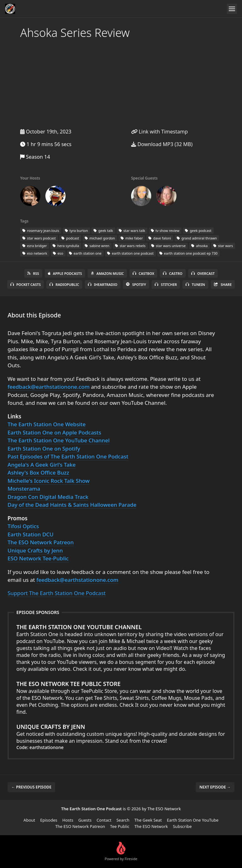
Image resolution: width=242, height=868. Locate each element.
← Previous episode (31, 787)
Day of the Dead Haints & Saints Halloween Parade (72, 505)
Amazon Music (107, 273)
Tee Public (120, 826)
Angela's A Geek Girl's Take (42, 465)
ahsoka (199, 246)
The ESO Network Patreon (41, 542)
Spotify (136, 284)
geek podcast (198, 230)
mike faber (132, 238)
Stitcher (166, 284)
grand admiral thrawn (197, 238)
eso (58, 253)
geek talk (103, 230)
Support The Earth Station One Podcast (57, 593)
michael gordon (100, 238)
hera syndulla (66, 246)
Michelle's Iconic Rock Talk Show (49, 481)
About (29, 820)
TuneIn (195, 284)
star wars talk (132, 230)
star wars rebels (130, 246)
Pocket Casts (26, 284)
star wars (223, 246)
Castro (173, 273)
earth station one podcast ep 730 (189, 253)
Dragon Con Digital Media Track (48, 497)
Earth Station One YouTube (193, 820)
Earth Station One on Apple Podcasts (54, 432)
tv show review (165, 230)
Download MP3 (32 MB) (162, 144)
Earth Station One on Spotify (44, 449)
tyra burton (76, 230)
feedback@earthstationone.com (49, 387)
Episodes (49, 820)
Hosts (68, 820)
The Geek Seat (148, 820)
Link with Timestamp (159, 132)
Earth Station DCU (31, 534)
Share (223, 284)
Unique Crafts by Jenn (35, 550)
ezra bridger (35, 246)
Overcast (203, 273)
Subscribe (182, 826)
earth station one (85, 253)
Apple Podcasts (65, 273)
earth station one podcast (130, 253)
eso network (35, 253)
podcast (70, 238)
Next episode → (215, 787)
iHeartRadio (103, 284)
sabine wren (97, 246)
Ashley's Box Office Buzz (38, 472)
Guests (85, 820)
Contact (104, 820)
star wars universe (168, 246)
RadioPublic (64, 284)
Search (123, 820)
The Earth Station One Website (47, 424)
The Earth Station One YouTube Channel (59, 440)
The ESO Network (151, 826)
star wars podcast (39, 238)
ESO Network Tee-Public (38, 558)
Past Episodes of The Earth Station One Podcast (68, 456)
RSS (33, 273)
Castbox (143, 273)
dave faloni (160, 238)
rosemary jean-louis (41, 230)
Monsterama (24, 489)
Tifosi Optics (23, 526)
